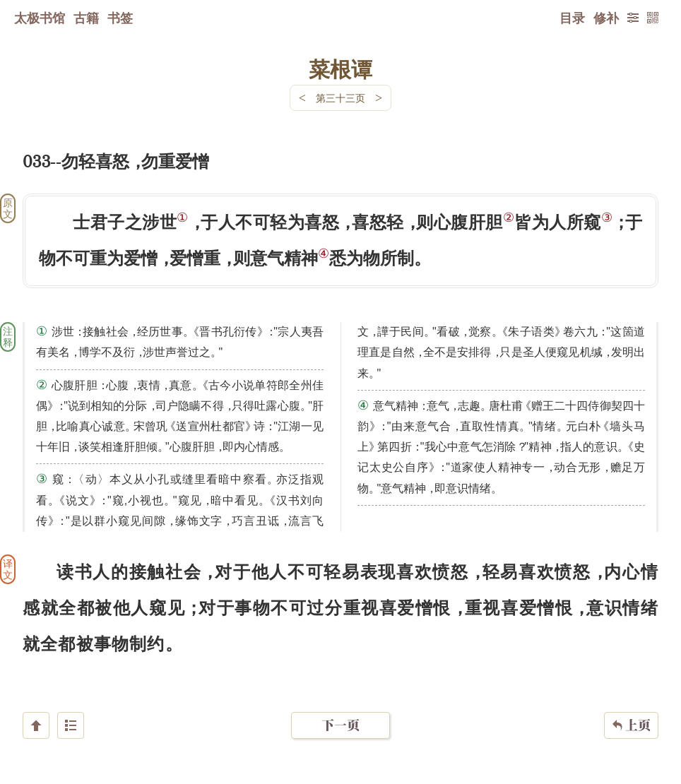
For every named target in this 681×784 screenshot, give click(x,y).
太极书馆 (40, 18)
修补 (606, 18)
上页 (631, 700)
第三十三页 (340, 98)
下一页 (340, 700)
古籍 (86, 18)
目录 (572, 18)
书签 (120, 18)
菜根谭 (340, 69)
